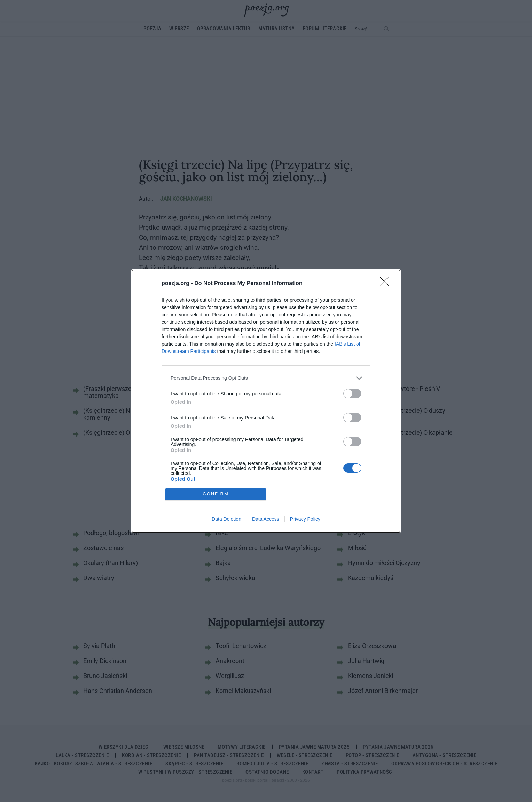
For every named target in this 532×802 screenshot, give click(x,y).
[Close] (386, 284)
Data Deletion (226, 519)
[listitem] (266, 378)
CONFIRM (216, 494)
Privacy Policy (305, 519)
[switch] (352, 394)
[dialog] (266, 401)
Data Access (266, 519)
